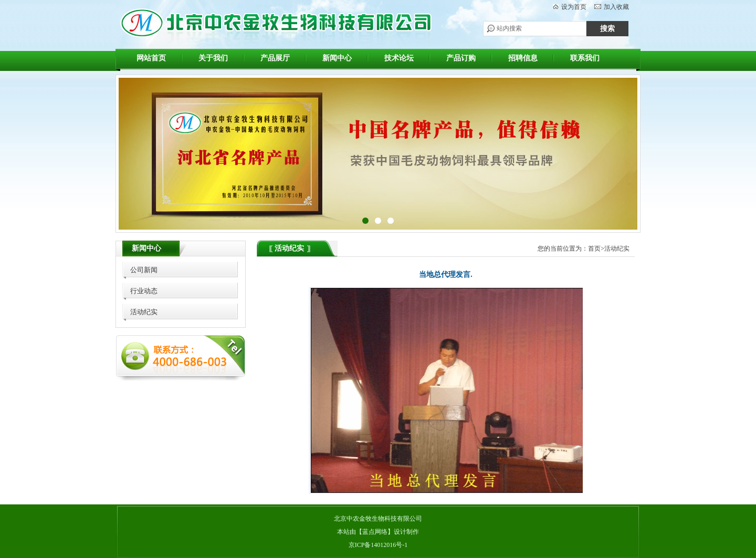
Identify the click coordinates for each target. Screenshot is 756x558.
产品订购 (461, 58)
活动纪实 (144, 312)
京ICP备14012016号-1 (378, 545)
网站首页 (151, 58)
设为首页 (574, 7)
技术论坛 (399, 58)
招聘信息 (523, 58)
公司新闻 (144, 270)
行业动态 (144, 291)
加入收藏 (616, 7)
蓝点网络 (375, 532)
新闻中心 (337, 58)
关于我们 (213, 58)
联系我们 (585, 58)
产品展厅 (275, 58)
